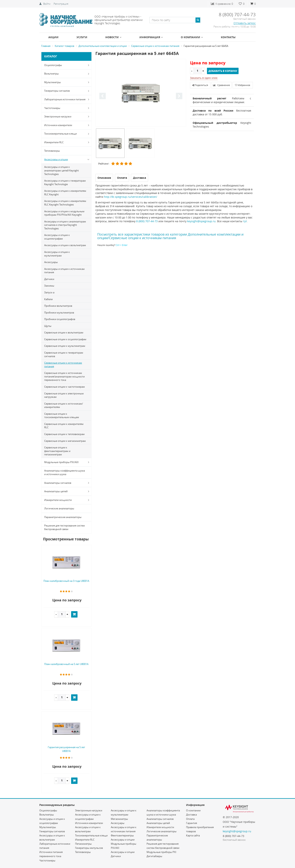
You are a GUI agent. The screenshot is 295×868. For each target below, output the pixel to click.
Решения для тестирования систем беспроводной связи (65, 527)
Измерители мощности (67, 500)
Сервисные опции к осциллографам (65, 339)
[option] (141, 93)
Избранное (243, 85)
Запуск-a (49, 292)
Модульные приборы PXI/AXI (67, 462)
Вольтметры (67, 74)
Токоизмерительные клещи (67, 134)
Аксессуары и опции (67, 159)
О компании (192, 37)
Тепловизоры (52, 151)
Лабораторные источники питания (67, 99)
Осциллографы (67, 65)
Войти (47, 4)
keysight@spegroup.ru (201, 221)
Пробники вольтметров (58, 306)
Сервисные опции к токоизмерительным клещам (62, 416)
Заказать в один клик (204, 78)
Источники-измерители (67, 125)
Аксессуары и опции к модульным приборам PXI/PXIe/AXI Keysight (64, 213)
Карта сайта (193, 835)
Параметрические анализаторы (63, 517)
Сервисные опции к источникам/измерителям (64, 405)
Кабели (48, 299)
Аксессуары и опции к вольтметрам (65, 245)
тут (245, 221)
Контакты (228, 37)
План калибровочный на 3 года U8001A (66, 581)
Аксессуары (51, 262)
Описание (104, 178)
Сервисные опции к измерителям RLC (64, 426)
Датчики (49, 279)
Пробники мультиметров (59, 313)
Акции (53, 37)
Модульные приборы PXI (161, 852)
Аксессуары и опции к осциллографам (57, 237)
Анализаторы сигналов (67, 483)
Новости (113, 37)
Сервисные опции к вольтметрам (64, 332)
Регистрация (61, 4)
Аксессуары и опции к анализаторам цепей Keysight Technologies (62, 170)
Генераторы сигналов (67, 91)
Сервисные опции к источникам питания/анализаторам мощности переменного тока (64, 376)
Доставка (191, 815)
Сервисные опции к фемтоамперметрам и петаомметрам (57, 451)
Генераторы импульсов (89, 848)
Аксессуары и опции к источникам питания (64, 271)
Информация (151, 37)
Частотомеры (67, 108)
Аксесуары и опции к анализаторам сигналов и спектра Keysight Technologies (65, 225)
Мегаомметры (119, 819)
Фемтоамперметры (122, 835)
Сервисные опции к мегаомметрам (65, 441)
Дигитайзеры (154, 856)
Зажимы (49, 286)
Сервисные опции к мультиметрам (65, 346)
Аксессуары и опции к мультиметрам (57, 254)
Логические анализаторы (59, 508)
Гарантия (192, 823)
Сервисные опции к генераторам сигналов (64, 354)
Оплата (190, 819)
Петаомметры (83, 844)
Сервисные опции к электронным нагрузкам (64, 395)
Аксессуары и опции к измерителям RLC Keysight (65, 193)
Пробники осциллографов (60, 319)
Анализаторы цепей (67, 491)
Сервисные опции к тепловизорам (64, 434)
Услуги (82, 37)
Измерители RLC (67, 142)
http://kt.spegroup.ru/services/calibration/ (131, 197)
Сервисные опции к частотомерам (65, 387)
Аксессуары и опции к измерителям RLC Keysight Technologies (65, 203)
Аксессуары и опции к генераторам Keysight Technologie (65, 182)
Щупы (48, 326)
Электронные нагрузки (67, 116)
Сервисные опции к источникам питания (63, 365)
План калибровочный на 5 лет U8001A (66, 664)
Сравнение (221, 85)
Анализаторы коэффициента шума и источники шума (65, 472)
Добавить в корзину (223, 71)
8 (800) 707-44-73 (147, 221)
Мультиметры (67, 82)
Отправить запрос (245, 23)
